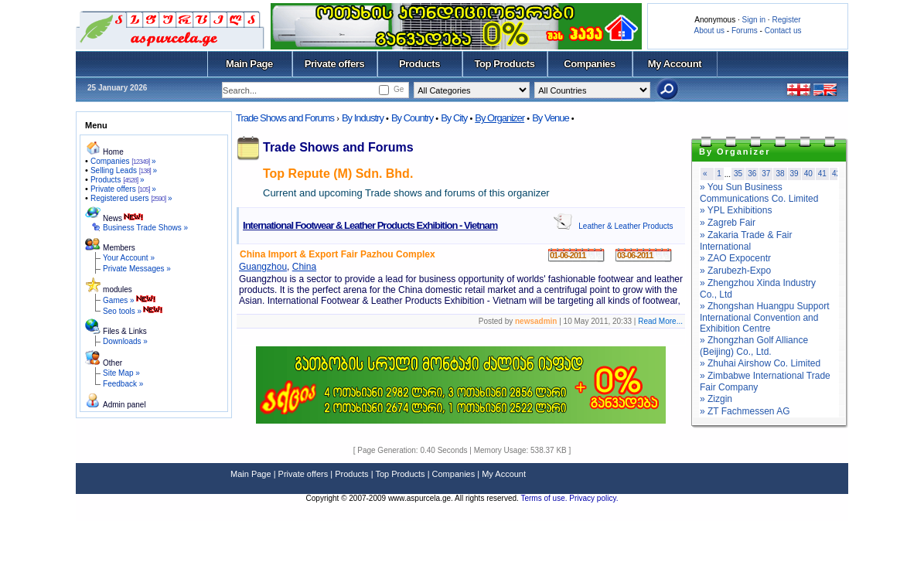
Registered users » (131, 198)
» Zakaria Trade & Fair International (746, 241)
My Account (675, 64)
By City (454, 118)
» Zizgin (716, 399)
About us (709, 31)
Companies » (123, 161)
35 (738, 174)
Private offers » (123, 189)
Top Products (504, 64)
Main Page (249, 64)
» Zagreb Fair (728, 223)
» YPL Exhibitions (736, 210)
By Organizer (500, 118)
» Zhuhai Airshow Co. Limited (760, 363)
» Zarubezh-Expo (735, 271)
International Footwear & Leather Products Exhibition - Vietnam (370, 225)
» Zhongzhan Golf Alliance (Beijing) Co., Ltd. (754, 346)
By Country (412, 118)
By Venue (551, 118)
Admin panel (124, 405)
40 (808, 174)
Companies (590, 64)
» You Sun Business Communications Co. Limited (759, 193)
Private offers (335, 64)
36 (752, 174)
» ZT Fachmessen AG (745, 411)
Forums (745, 31)
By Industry (363, 118)
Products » (118, 180)
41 (822, 174)
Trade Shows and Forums (285, 118)
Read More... (660, 321)
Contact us (783, 31)
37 (766, 174)
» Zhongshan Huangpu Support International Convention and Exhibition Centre (764, 317)
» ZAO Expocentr (735, 258)
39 (794, 174)
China (304, 267)
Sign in (754, 20)
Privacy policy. (593, 498)
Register (786, 20)
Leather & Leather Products (626, 226)
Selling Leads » (124, 170)
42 (836, 174)
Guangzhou (263, 267)
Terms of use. (545, 498)
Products (419, 64)
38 (780, 174)
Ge (399, 89)
